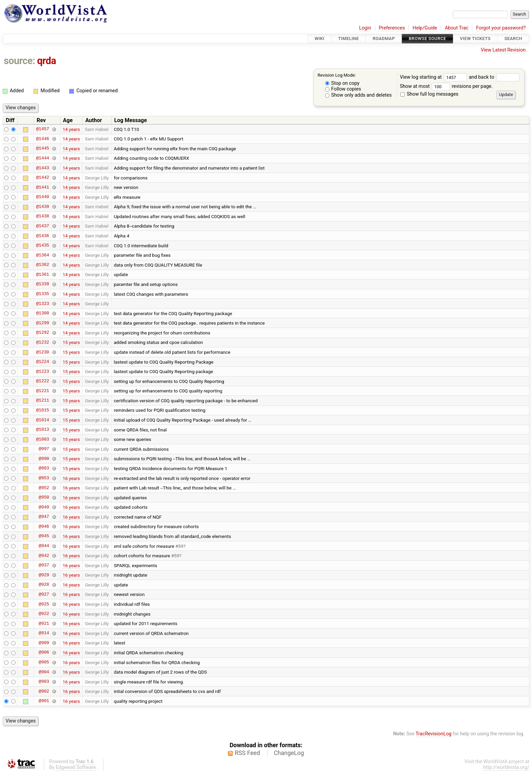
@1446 (42, 139)
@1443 (42, 168)
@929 (44, 575)
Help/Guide (425, 28)
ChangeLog (289, 753)
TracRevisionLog (434, 734)
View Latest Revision (503, 50)
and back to (494, 77)
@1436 (42, 236)
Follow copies (343, 89)
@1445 (42, 149)
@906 (44, 653)
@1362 (42, 265)
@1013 (42, 430)
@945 (44, 536)
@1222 (42, 381)
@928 (44, 585)
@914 (44, 633)
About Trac (457, 28)
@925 (44, 604)
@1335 (42, 294)
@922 (44, 614)
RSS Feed (247, 753)
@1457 (42, 129)
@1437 (42, 226)
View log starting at (434, 77)
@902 (44, 691)
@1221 (42, 391)
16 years (71, 478)
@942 (44, 556)
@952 (44, 488)
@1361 (42, 274)
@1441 (42, 187)
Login (365, 28)
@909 (44, 643)
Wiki (319, 38)
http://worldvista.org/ (506, 767)
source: (20, 61)
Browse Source (427, 38)
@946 (44, 526)
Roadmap (384, 38)
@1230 (42, 352)
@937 (44, 565)
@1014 (42, 420)
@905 (44, 662)
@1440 (42, 197)
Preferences (392, 28)
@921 (44, 623)
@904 (44, 672)
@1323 (42, 304)
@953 (44, 478)
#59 (179, 546)
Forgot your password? (501, 28)
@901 (44, 701)
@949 (44, 507)
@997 (44, 449)
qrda (46, 61)
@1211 (42, 401)
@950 (44, 498)
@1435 (42, 246)
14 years (71, 129)
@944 (44, 546)
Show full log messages (429, 94)
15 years (71, 342)
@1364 (42, 255)
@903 (44, 682)
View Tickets (475, 38)
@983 (44, 468)
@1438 (42, 216)
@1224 (42, 362)
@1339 (42, 284)
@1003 (42, 439)
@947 (44, 517)
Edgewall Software (76, 767)
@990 (44, 459)
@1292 (42, 333)
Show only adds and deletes (358, 95)
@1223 (42, 371)
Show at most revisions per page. (446, 86)
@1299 (42, 323)
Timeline (349, 38)
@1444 (42, 158)
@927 (44, 594)
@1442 (42, 178)
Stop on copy (342, 83)
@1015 (42, 410)
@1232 (42, 342)
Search (513, 38)
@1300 (42, 313)
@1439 (42, 207)
